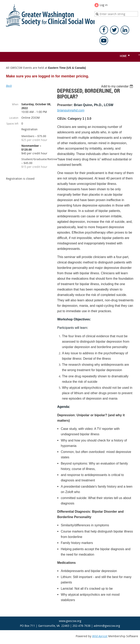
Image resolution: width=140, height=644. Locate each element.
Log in (104, 5)
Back (9, 86)
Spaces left (12, 124)
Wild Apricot (100, 636)
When (15, 104)
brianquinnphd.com (71, 110)
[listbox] (118, 86)
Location (14, 118)
